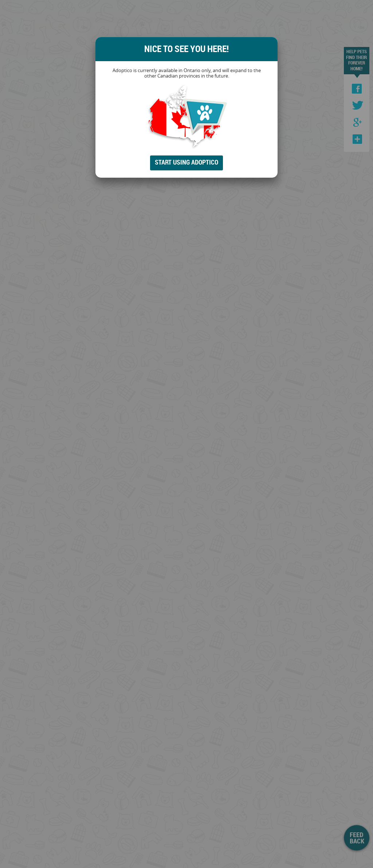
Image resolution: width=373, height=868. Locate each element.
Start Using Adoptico (186, 162)
